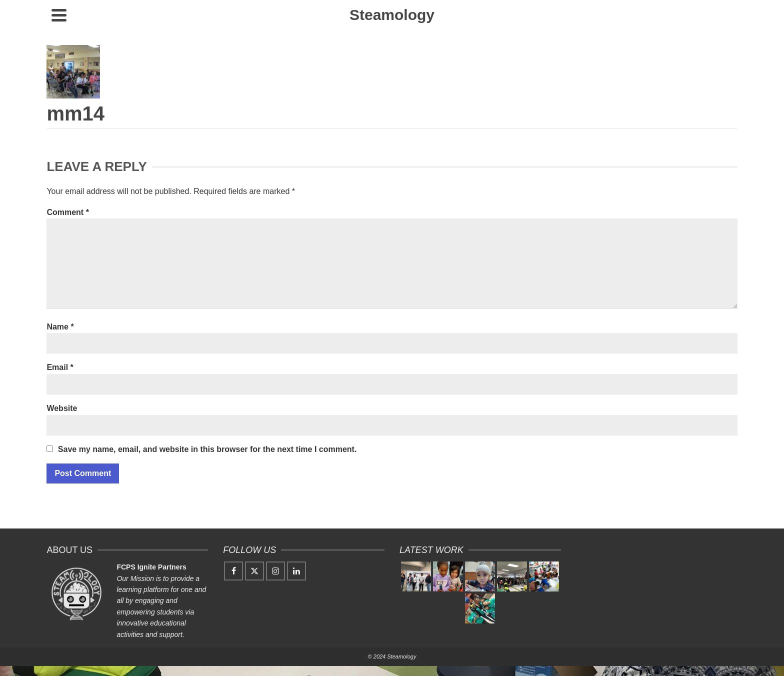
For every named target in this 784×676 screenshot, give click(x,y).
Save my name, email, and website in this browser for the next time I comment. (207, 449)
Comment (67, 212)
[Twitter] (254, 571)
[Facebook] (233, 571)
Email (60, 367)
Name (60, 327)
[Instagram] (275, 571)
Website (62, 408)
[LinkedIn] (296, 571)
